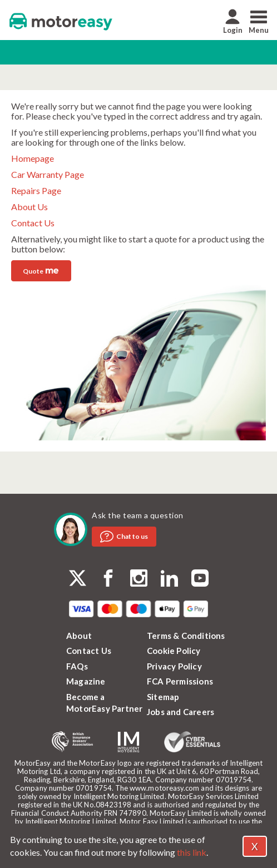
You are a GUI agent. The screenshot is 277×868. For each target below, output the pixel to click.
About (79, 636)
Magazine (86, 681)
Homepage (33, 158)
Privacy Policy (174, 666)
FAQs (77, 666)
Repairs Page (36, 190)
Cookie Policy (174, 651)
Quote (41, 270)
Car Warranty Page (48, 174)
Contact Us (33, 223)
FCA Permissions (180, 681)
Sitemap (163, 697)
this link (192, 852)
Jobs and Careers (180, 712)
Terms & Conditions (186, 636)
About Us (29, 207)
